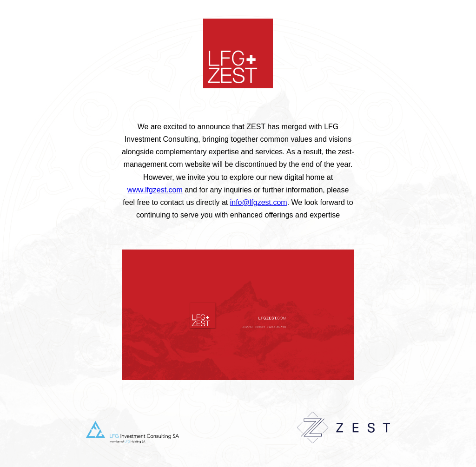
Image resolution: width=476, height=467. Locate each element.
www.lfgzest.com (155, 190)
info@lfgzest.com (259, 202)
